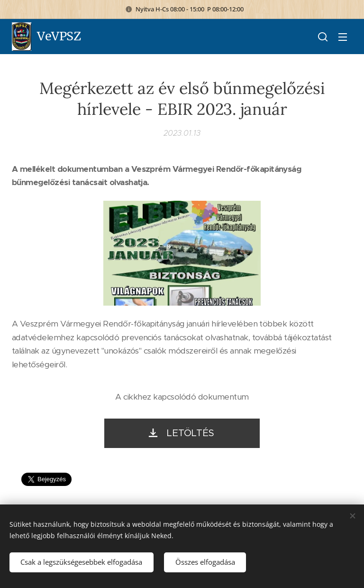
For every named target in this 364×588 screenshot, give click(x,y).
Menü (343, 37)
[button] (323, 37)
